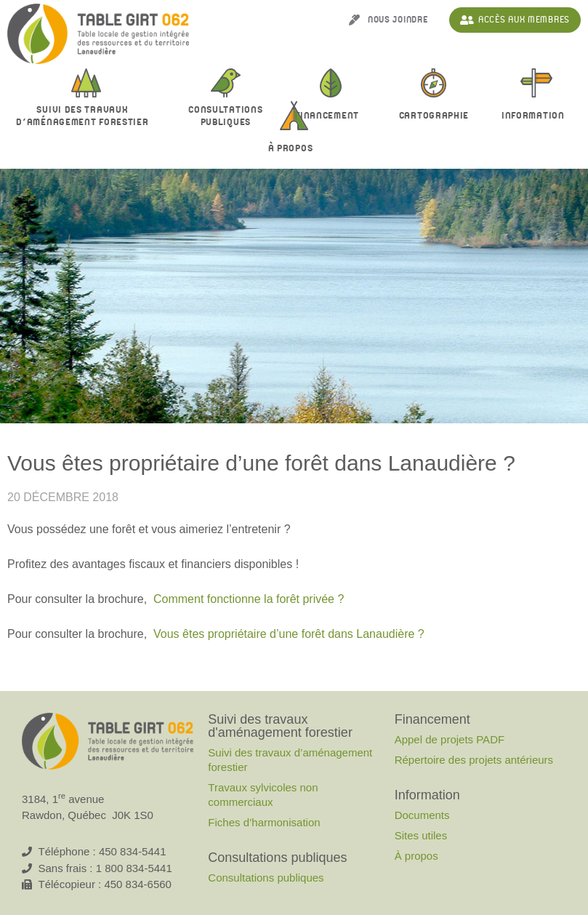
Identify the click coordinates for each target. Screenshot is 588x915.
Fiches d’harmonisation (264, 822)
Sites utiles (421, 835)
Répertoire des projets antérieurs (474, 760)
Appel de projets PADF (450, 739)
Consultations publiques (266, 878)
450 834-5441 (133, 851)
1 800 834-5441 (134, 868)
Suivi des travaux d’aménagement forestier (290, 760)
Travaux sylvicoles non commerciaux (263, 795)
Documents (422, 815)
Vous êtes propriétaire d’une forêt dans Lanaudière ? (289, 634)
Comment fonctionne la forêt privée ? (249, 599)
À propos (294, 149)
